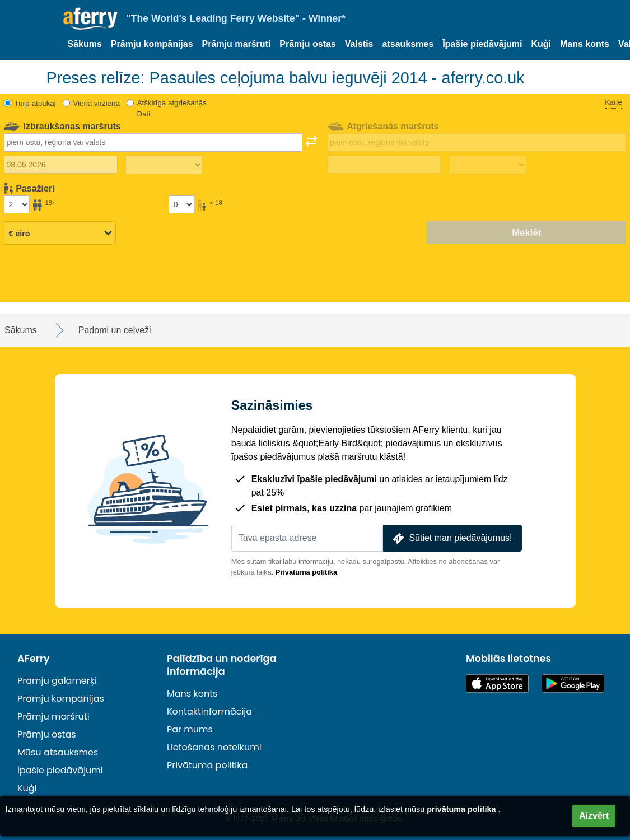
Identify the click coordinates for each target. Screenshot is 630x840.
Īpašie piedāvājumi (482, 44)
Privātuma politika (306, 572)
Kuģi (541, 44)
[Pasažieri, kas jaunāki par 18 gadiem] (181, 204)
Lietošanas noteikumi (214, 747)
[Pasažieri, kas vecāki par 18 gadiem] (17, 204)
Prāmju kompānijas (152, 44)
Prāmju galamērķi (57, 681)
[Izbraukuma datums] (61, 165)
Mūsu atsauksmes (58, 752)
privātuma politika (461, 809)
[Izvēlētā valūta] (60, 234)
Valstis (359, 44)
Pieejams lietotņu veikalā (497, 683)
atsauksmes (408, 44)
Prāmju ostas (307, 44)
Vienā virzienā (97, 103)
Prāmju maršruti (237, 44)
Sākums (85, 44)
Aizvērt (594, 816)
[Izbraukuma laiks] (164, 165)
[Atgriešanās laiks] (487, 165)
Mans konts (585, 44)
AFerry (34, 659)
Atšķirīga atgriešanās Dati (172, 108)
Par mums (190, 729)
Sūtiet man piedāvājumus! (451, 538)
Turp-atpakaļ (35, 103)
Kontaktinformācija (209, 711)
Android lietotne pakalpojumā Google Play (573, 683)
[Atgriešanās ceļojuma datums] (384, 165)
